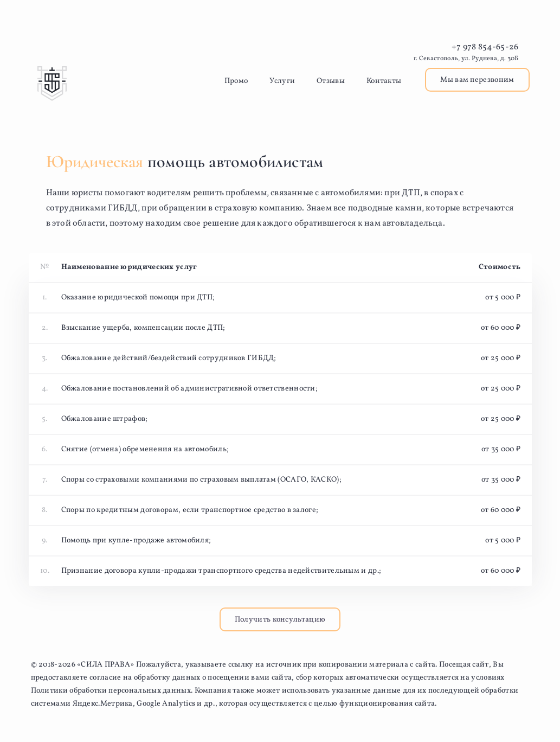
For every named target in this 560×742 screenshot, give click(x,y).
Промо (236, 81)
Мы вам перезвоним (477, 80)
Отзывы (331, 81)
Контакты (384, 81)
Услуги (282, 81)
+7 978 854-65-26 (485, 47)
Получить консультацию (280, 620)
